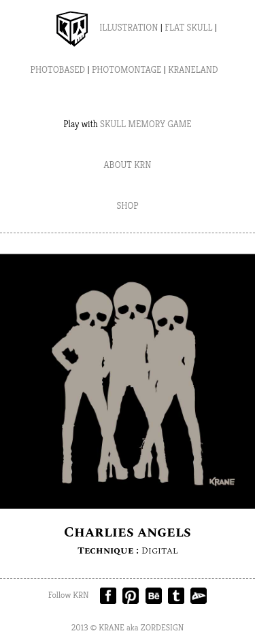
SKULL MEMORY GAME (146, 124)
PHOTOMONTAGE (127, 69)
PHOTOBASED (58, 69)
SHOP (127, 205)
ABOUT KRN (128, 165)
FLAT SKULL (188, 27)
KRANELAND (193, 69)
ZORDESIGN (163, 627)
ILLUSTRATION (129, 27)
